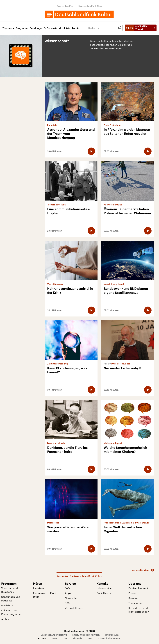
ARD (54, 638)
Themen (7, 28)
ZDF (65, 638)
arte (90, 638)
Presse (132, 593)
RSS (67, 603)
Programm (22, 28)
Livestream (40, 588)
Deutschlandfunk (66, 6)
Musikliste (64, 28)
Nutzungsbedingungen (86, 635)
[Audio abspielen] (91, 151)
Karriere (133, 598)
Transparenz (136, 603)
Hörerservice (104, 588)
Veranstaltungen (75, 608)
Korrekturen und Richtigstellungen (139, 610)
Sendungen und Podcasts (11, 599)
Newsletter (71, 598)
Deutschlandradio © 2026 (79, 631)
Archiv (75, 28)
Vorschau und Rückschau (9, 590)
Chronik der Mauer (109, 638)
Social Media (104, 593)
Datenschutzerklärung (54, 635)
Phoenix (77, 638)
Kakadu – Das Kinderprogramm (11, 612)
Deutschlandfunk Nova (90, 6)
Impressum (112, 635)
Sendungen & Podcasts (43, 28)
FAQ (67, 588)
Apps (68, 593)
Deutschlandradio (139, 588)
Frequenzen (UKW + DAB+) (45, 595)
